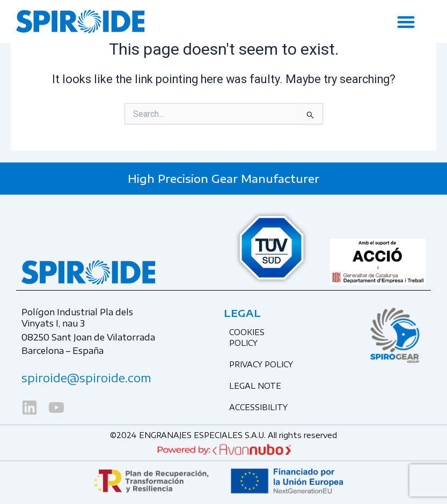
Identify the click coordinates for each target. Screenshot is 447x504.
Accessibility (258, 407)
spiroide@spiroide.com (86, 378)
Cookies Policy (247, 338)
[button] (406, 22)
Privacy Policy (261, 364)
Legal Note (255, 386)
